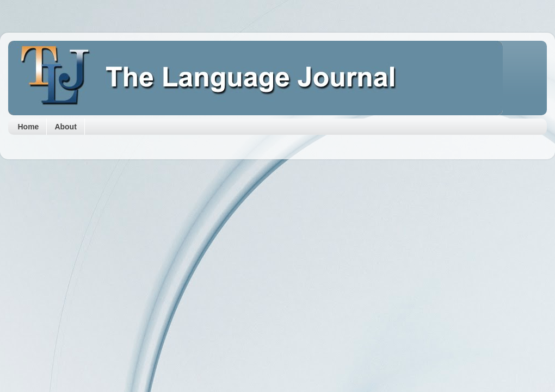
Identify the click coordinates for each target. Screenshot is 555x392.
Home (29, 127)
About (65, 127)
